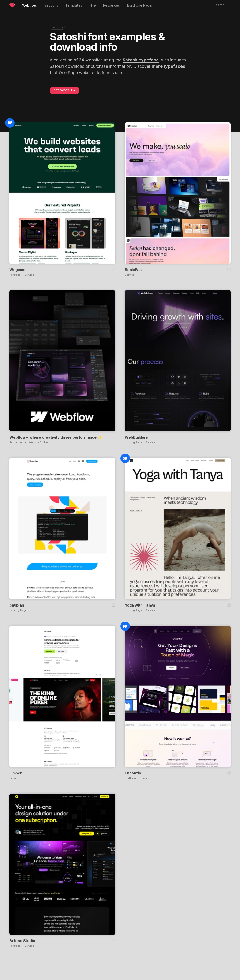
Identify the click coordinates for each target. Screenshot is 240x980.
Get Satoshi (65, 90)
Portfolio (15, 275)
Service (29, 275)
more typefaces (168, 66)
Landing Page (133, 443)
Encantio (133, 773)
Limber (16, 773)
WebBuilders (136, 437)
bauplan (17, 605)
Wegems (17, 270)
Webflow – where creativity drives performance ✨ (56, 437)
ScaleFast (134, 270)
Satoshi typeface (141, 60)
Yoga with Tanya (140, 605)
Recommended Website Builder (29, 443)
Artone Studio (22, 941)
